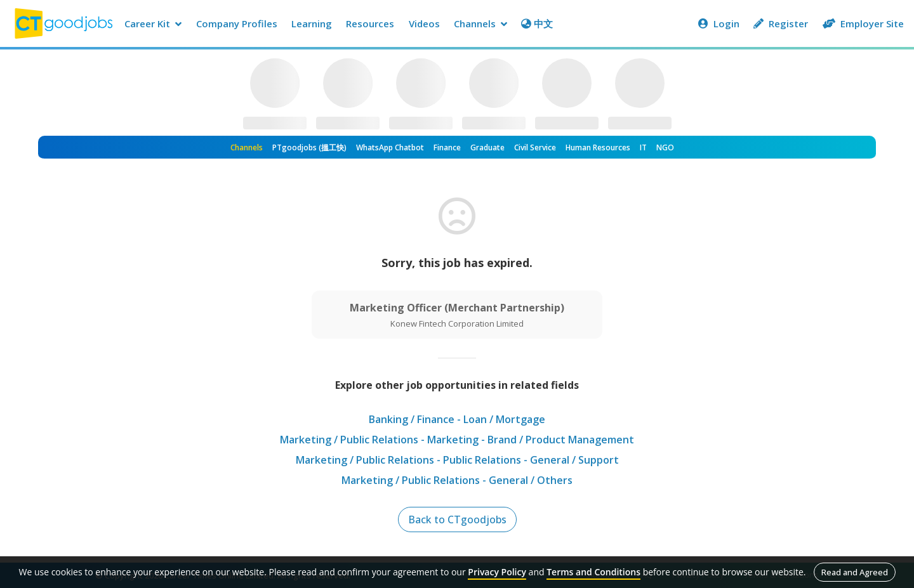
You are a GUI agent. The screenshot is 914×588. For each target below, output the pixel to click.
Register (781, 23)
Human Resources (598, 147)
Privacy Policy (497, 572)
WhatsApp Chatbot (390, 147)
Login (719, 23)
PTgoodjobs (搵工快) (309, 147)
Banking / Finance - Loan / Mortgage (457, 419)
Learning (312, 23)
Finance (447, 147)
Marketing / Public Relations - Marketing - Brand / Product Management (457, 440)
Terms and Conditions (593, 572)
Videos (424, 23)
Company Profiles (237, 23)
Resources (370, 23)
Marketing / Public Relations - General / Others (457, 480)
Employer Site (863, 23)
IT (643, 147)
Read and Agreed (855, 572)
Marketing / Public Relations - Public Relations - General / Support (457, 460)
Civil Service (535, 147)
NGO (665, 147)
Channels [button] (480, 23)
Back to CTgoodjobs (457, 519)
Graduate (487, 147)
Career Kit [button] (153, 23)
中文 (537, 23)
